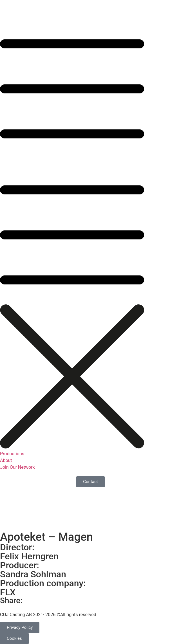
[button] (90, 158)
